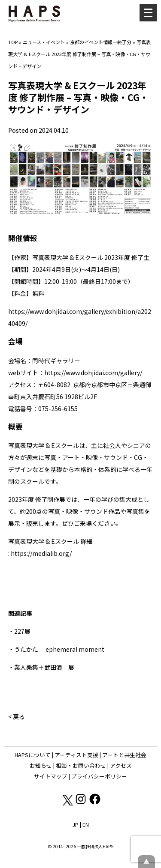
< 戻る (17, 716)
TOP (13, 42)
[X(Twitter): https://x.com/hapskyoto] (67, 803)
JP (75, 825)
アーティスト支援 (76, 755)
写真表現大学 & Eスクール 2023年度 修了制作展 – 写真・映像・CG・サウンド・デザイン (79, 54)
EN (86, 825)
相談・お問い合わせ (81, 765)
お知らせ (41, 765)
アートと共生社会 (124, 755)
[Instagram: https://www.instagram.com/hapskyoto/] (81, 803)
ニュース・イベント (44, 42)
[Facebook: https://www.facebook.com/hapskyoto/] (95, 803)
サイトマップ (51, 776)
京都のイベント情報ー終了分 (101, 42)
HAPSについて (33, 755)
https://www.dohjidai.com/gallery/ (93, 373)
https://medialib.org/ (41, 553)
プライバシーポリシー (99, 776)
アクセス (121, 765)
